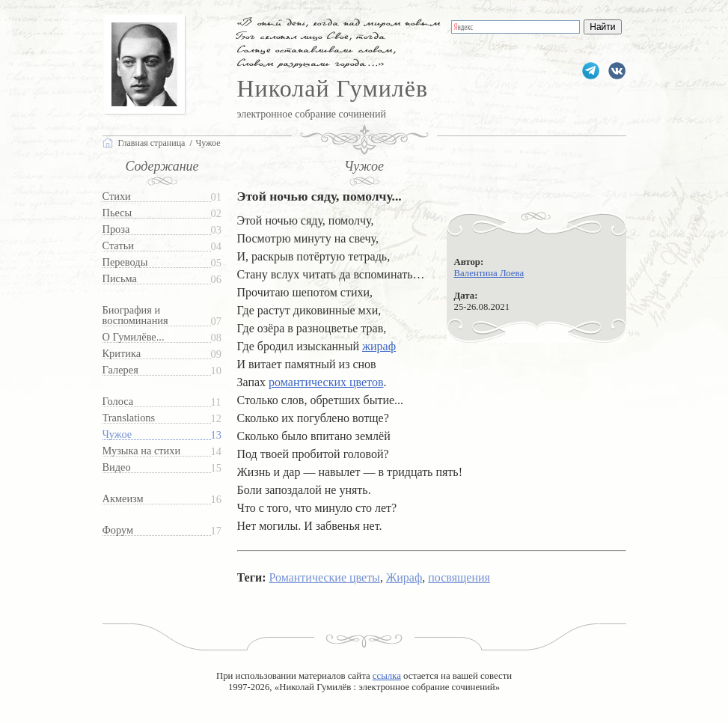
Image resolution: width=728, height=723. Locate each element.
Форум (118, 530)
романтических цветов (326, 382)
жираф (379, 346)
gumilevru (617, 71)
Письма (120, 279)
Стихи (117, 196)
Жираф (404, 577)
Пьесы (117, 213)
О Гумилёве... (134, 337)
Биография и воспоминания (135, 315)
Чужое (117, 434)
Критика (122, 354)
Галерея (120, 370)
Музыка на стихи (142, 451)
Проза (116, 229)
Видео (117, 467)
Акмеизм (123, 499)
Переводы (125, 262)
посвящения (459, 577)
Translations (129, 418)
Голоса (118, 402)
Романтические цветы (324, 577)
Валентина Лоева (489, 273)
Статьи (118, 246)
